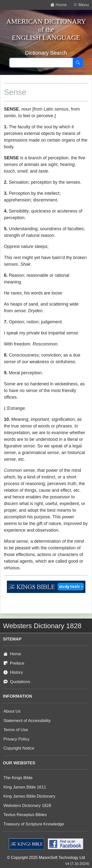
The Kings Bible (18, 778)
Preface (14, 663)
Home (12, 654)
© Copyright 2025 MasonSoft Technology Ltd (46, 858)
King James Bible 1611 (25, 787)
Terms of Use (16, 730)
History (13, 672)
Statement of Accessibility (27, 721)
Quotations (17, 682)
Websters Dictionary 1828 (27, 806)
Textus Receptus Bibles (25, 815)
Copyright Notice (19, 748)
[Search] (78, 63)
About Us (12, 711)
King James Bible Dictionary (29, 796)
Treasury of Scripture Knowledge (34, 824)
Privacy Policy (16, 739)
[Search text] (41, 63)
